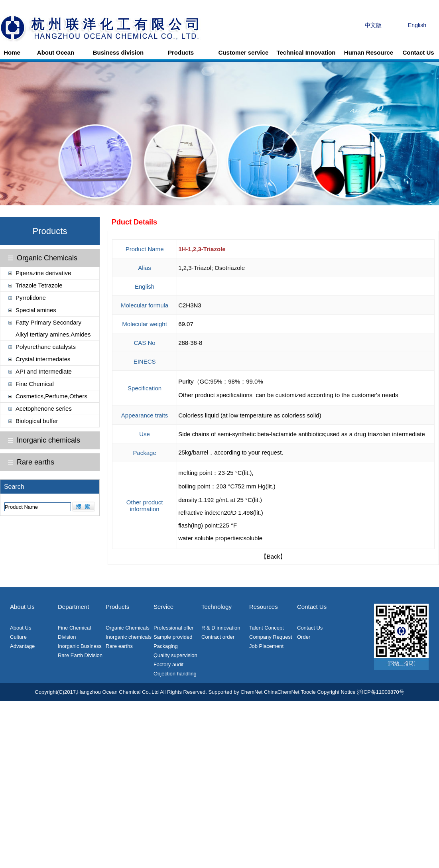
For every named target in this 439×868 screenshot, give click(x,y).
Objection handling (175, 674)
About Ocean (56, 52)
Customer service (244, 52)
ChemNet (251, 692)
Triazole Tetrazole (39, 285)
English (417, 25)
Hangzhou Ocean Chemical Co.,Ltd (118, 692)
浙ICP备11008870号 (381, 692)
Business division (118, 52)
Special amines (36, 310)
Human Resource (369, 52)
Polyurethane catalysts (46, 347)
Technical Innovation (306, 52)
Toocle (308, 692)
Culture (18, 637)
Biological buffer (37, 421)
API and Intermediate (44, 371)
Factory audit (168, 664)
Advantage (22, 646)
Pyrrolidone (31, 298)
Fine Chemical (35, 384)
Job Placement (266, 646)
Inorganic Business (80, 646)
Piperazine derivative (43, 273)
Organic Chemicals (47, 258)
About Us (21, 628)
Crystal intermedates (43, 359)
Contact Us (418, 52)
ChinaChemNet (282, 692)
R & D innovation (221, 628)
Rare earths (35, 462)
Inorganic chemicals (48, 440)
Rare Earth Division (80, 655)
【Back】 (273, 556)
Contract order (218, 637)
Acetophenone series (44, 408)
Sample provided (173, 637)
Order (304, 637)
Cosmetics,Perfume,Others (51, 396)
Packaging (166, 646)
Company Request (271, 637)
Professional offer (174, 628)
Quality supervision (175, 655)
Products (181, 52)
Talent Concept (267, 628)
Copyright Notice (336, 692)
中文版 (373, 25)
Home (12, 52)
